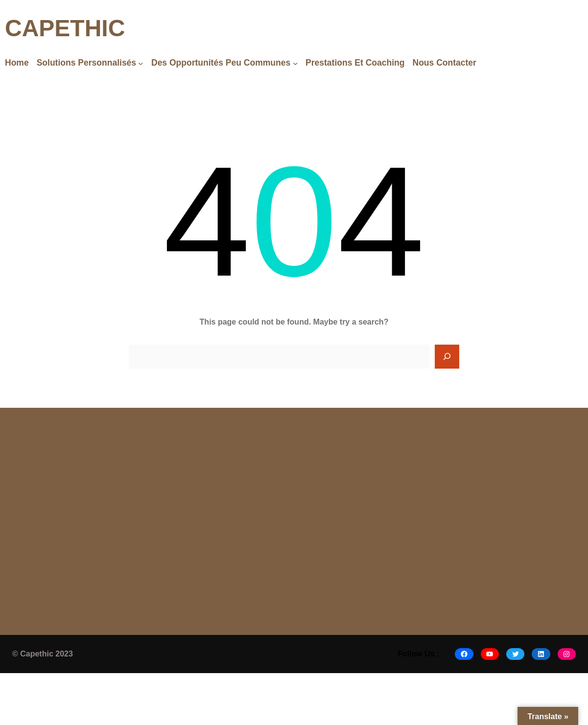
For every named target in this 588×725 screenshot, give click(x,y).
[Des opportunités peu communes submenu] (295, 63)
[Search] (447, 357)
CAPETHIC (65, 28)
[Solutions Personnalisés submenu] (141, 63)
